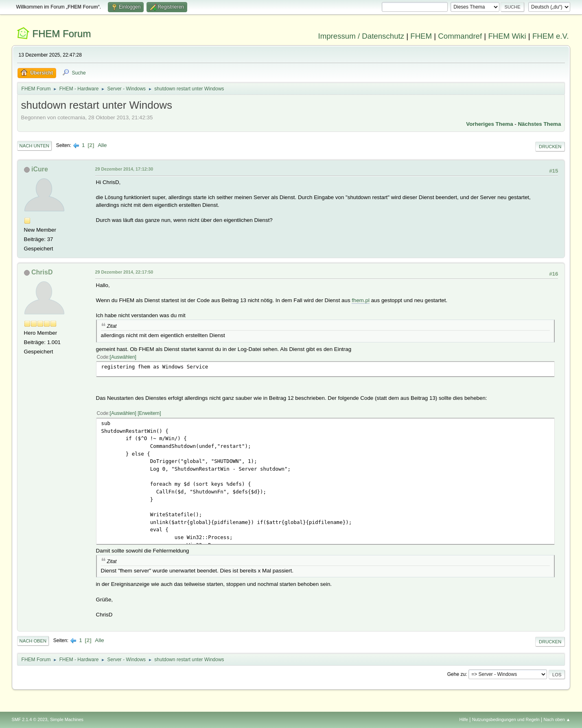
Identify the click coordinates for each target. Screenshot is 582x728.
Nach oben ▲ (557, 719)
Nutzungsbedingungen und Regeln (506, 719)
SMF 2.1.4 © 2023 (30, 719)
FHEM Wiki (507, 36)
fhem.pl (361, 300)
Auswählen (123, 357)
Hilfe (464, 719)
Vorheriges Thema (489, 124)
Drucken (550, 147)
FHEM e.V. (551, 36)
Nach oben (33, 641)
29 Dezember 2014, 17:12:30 (124, 169)
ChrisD (42, 272)
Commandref (460, 36)
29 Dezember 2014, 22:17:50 (124, 272)
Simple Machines (67, 719)
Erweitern (150, 413)
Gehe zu (456, 674)
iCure (40, 169)
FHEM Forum (61, 34)
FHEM (421, 36)
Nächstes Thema (539, 124)
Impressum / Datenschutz (361, 36)
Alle (102, 145)
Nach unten (34, 146)
